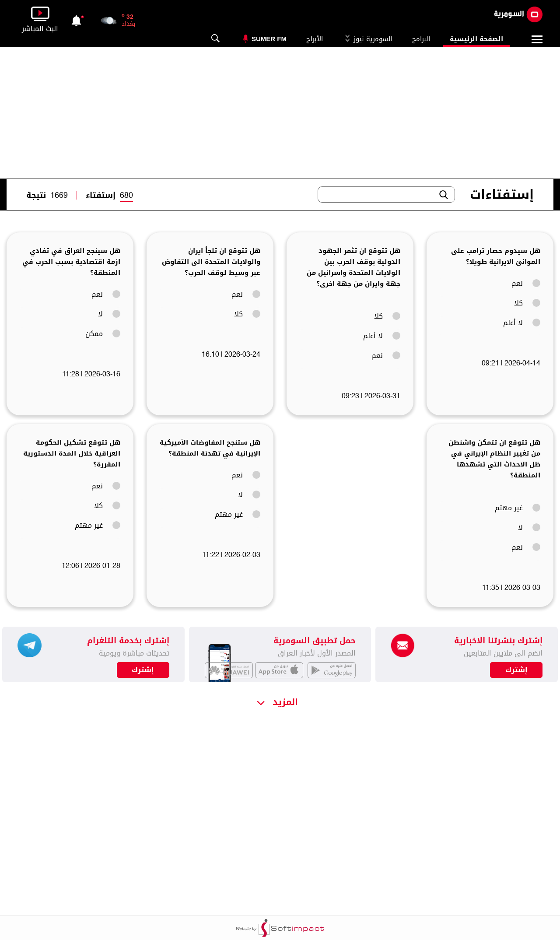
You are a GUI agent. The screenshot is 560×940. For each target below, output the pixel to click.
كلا (527, 303)
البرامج (421, 39)
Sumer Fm (269, 39)
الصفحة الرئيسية (476, 39)
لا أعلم (522, 323)
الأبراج (315, 39)
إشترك (143, 670)
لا (109, 314)
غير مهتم (518, 508)
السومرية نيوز (367, 39)
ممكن (103, 334)
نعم (526, 284)
